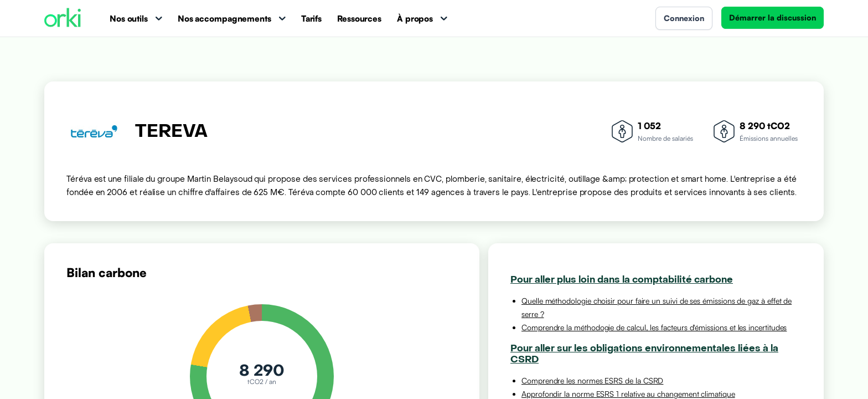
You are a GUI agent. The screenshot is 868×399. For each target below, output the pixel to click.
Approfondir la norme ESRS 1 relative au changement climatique (628, 394)
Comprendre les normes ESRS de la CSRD (592, 380)
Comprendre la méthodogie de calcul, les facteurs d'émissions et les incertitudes (654, 327)
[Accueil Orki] (63, 19)
